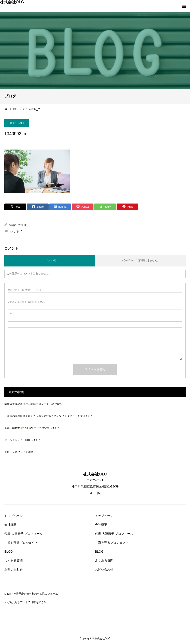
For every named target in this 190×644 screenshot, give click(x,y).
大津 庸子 (24, 225)
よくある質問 (14, 560)
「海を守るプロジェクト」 (23, 543)
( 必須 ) (25, 290)
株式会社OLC (12, 2)
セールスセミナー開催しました (23, 440)
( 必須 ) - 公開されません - (27, 302)
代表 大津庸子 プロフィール (24, 534)
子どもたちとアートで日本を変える (25, 602)
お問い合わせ (14, 569)
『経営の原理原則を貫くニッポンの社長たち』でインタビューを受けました (49, 416)
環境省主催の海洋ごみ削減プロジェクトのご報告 (33, 404)
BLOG (9, 552)
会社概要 (10, 525)
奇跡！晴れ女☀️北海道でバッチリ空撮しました (32, 428)
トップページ (14, 516)
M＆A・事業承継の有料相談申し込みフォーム (31, 594)
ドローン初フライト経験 (19, 452)
